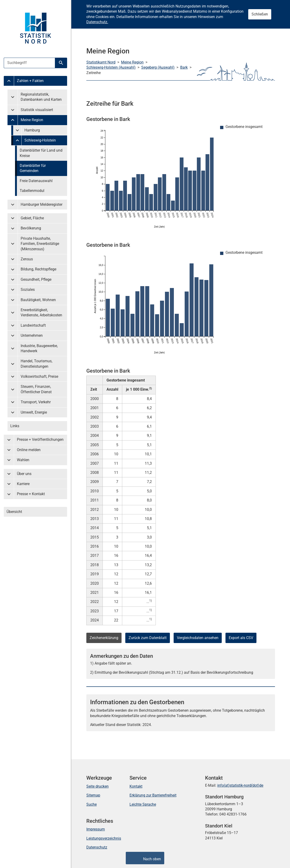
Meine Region (32, 120)
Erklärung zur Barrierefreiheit (153, 795)
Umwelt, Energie (34, 412)
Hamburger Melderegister (42, 204)
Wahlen (23, 460)
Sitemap (93, 795)
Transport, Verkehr (36, 402)
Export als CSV (241, 638)
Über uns (24, 474)
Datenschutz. (97, 22)
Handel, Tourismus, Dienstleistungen (36, 364)
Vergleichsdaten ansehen (198, 638)
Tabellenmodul (32, 191)
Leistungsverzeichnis (104, 838)
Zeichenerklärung (104, 638)
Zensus (27, 259)
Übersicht (14, 512)
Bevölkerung (31, 228)
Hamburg (32, 130)
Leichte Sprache (143, 804)
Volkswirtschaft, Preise (39, 376)
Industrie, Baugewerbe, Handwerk (39, 348)
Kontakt (136, 786)
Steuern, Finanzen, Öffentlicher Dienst (36, 389)
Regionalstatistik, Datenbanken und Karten (41, 97)
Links (15, 426)
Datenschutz (97, 847)
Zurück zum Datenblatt (148, 638)
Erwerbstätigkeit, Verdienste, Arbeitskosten (41, 312)
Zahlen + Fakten (30, 81)
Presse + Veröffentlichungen (40, 440)
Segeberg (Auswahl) (158, 67)
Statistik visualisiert (37, 110)
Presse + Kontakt (31, 494)
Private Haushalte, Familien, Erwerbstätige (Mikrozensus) (40, 244)
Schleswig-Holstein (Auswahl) (111, 67)
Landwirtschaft (33, 325)
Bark (184, 67)
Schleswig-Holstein (40, 140)
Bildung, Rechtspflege (38, 269)
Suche (92, 804)
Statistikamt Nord (101, 62)
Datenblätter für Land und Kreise (41, 153)
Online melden (29, 450)
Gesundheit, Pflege (36, 279)
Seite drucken (97, 786)
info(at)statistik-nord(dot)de (240, 785)
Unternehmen (32, 335)
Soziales (28, 290)
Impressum (96, 829)
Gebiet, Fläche (32, 218)
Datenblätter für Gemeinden (33, 168)
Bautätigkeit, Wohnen (38, 300)
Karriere (23, 484)
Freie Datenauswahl (36, 181)
